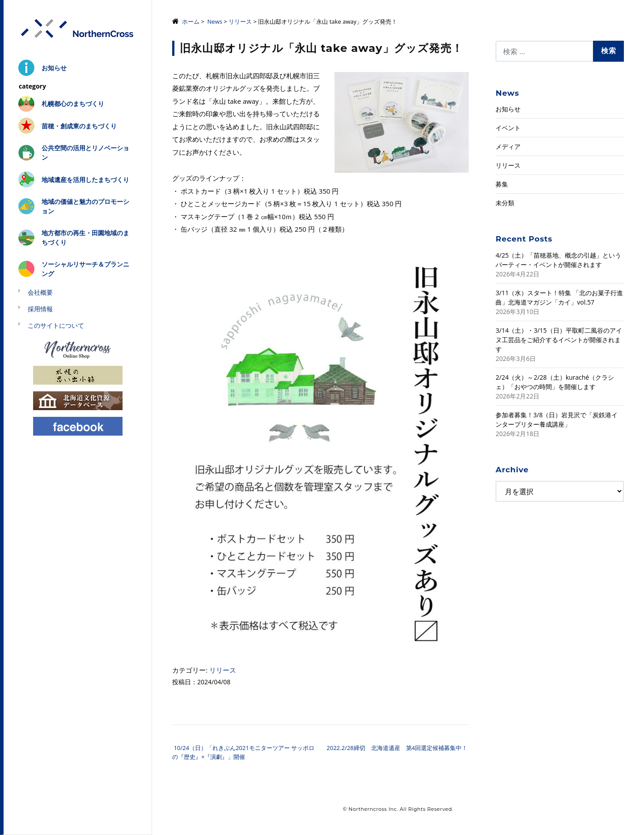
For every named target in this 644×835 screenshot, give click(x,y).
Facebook (78, 426)
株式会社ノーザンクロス (78, 29)
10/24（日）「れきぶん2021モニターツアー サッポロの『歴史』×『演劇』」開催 (243, 752)
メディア (508, 146)
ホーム (191, 21)
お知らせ (54, 68)
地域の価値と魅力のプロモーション (85, 206)
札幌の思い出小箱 (78, 375)
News (215, 21)
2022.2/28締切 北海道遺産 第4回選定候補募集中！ (398, 748)
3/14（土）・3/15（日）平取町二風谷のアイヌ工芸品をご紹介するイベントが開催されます (559, 340)
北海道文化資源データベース (78, 400)
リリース (240, 21)
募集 (502, 184)
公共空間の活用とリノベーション (85, 153)
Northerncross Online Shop (78, 349)
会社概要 (40, 292)
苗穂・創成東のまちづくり (79, 126)
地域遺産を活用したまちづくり (85, 180)
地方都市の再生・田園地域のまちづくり (85, 237)
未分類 (505, 203)
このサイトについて (56, 325)
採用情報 (40, 309)
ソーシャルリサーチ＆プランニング (85, 269)
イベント (508, 128)
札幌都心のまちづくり (73, 104)
